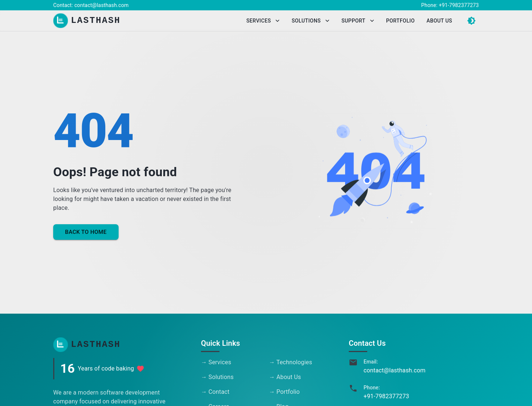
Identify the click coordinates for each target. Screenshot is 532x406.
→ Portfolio (284, 392)
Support (358, 21)
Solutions (311, 21)
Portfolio (400, 21)
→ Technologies (291, 362)
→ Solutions (217, 377)
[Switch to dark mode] (471, 21)
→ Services (216, 362)
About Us (439, 21)
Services (263, 21)
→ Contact (215, 392)
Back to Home (86, 232)
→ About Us (285, 377)
